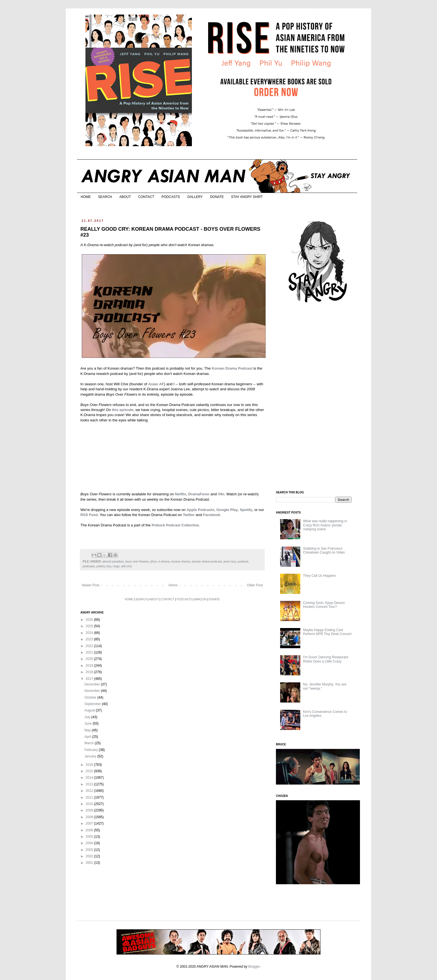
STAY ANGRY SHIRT (247, 197)
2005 (90, 837)
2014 (90, 778)
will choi (127, 566)
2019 (90, 666)
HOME (86, 197)
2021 (90, 652)
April (88, 737)
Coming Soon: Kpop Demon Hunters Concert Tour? (324, 605)
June (88, 724)
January (91, 756)
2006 (90, 830)
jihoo (154, 561)
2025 (90, 626)
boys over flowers (137, 561)
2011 (90, 797)
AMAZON (200, 599)
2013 (90, 784)
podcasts (89, 566)
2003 (90, 850)
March (90, 743)
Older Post (255, 585)
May (88, 730)
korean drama (181, 561)
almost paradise (113, 561)
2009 (90, 810)
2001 (90, 863)
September (93, 704)
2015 (90, 771)
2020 (90, 659)
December (93, 684)
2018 (90, 672)
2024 (90, 633)
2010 (90, 804)
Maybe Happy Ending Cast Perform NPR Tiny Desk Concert (327, 632)
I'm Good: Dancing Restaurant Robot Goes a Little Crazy (326, 659)
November (93, 691)
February (91, 750)
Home (173, 585)
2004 (90, 843)
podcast (243, 561)
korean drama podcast (207, 561)
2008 (90, 817)
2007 (90, 823)
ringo (116, 566)
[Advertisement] (318, 397)
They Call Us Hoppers (319, 576)
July (88, 717)
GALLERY (195, 197)
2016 (90, 765)
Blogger (254, 967)
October (91, 697)
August (90, 710)
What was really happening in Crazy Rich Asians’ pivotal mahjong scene (325, 525)
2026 (90, 620)
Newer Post (90, 585)
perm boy (230, 561)
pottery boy (104, 566)
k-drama (164, 561)
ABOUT (125, 197)
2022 (90, 646)
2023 (90, 639)
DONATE (217, 197)
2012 (90, 791)
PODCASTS (171, 197)
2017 (90, 679)
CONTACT (146, 197)
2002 (90, 856)
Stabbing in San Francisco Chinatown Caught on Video (324, 550)
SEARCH (105, 197)
